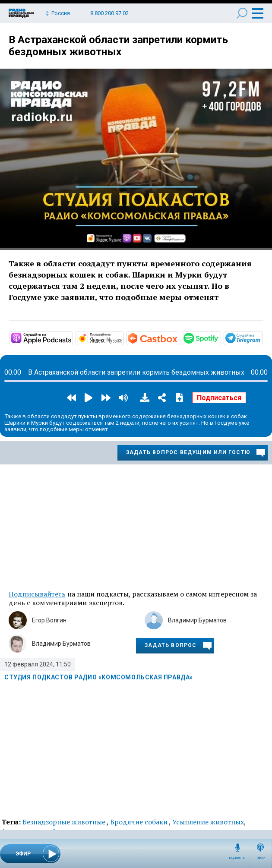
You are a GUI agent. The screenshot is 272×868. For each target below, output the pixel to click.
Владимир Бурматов (197, 620)
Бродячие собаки (139, 822)
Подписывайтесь (37, 594)
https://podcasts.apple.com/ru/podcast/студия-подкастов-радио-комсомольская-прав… (72, 338)
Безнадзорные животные (65, 822)
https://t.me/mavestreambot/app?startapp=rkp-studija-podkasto (262, 338)
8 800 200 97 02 (109, 13)
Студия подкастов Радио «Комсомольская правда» (99, 677)
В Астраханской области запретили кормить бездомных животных (118, 46)
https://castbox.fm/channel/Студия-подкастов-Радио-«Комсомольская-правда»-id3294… (178, 338)
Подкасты (237, 858)
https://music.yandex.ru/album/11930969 (123, 338)
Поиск (242, 13)
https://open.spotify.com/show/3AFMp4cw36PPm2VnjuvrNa (220, 338)
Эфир (261, 858)
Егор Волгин (49, 620)
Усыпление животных (208, 822)
